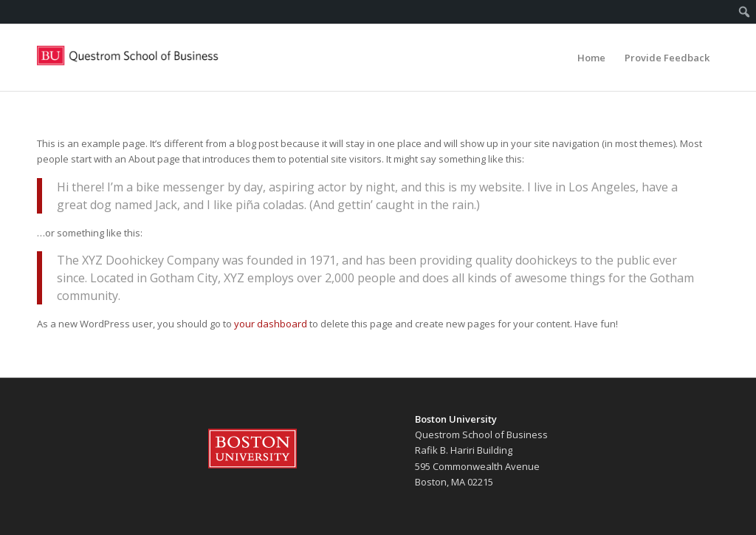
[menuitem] (745, 12)
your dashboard (271, 324)
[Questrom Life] (128, 58)
